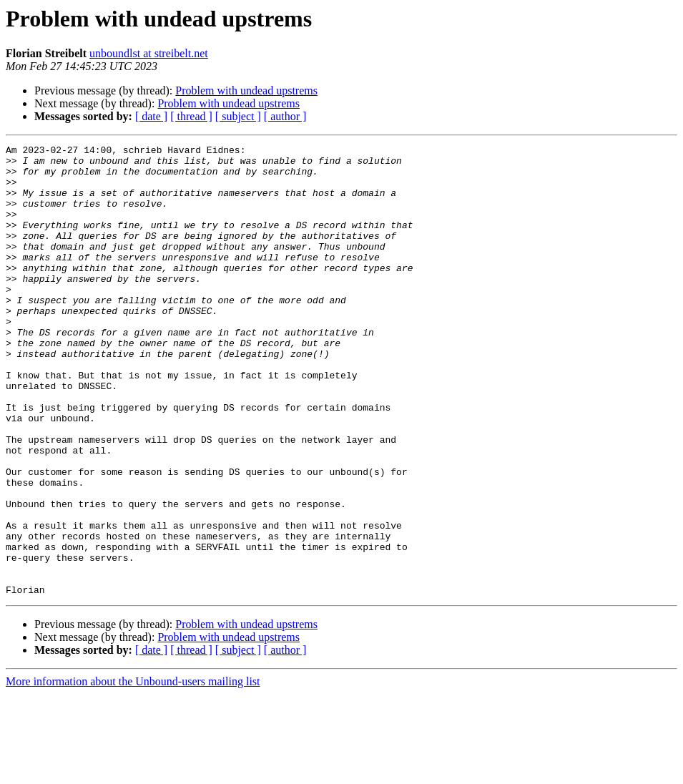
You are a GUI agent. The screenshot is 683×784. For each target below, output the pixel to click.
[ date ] (151, 116)
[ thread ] (191, 116)
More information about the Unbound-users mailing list (133, 771)
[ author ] (285, 116)
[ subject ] (238, 116)
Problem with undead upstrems (246, 90)
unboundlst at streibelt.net (149, 53)
